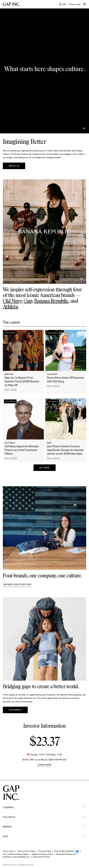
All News (45, 468)
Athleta (10, 307)
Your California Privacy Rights (16, 854)
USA (63, 4)
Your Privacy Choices (64, 851)
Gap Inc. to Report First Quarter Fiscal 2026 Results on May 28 (22, 381)
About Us (14, 166)
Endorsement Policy (41, 857)
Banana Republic (51, 301)
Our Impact (15, 710)
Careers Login (74, 4)
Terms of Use (8, 851)
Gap (28, 301)
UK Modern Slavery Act (66, 854)
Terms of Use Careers (26, 851)
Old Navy (12, 301)
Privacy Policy (45, 851)
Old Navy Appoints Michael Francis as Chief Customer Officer (22, 450)
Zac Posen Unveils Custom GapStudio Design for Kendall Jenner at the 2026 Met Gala (65, 450)
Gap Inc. (9, 374)
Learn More (44, 765)
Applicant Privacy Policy (42, 854)
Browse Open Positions (17, 584)
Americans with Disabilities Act (16, 857)
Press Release (10, 333)
